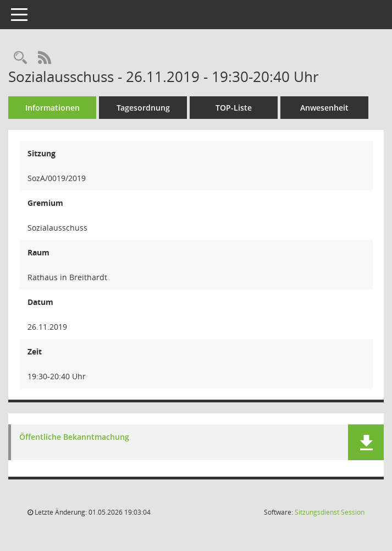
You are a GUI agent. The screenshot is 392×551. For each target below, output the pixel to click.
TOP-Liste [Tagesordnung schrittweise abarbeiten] (234, 108)
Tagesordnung (143, 108)
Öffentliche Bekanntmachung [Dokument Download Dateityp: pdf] (74, 437)
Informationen (53, 108)
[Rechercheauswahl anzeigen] (20, 58)
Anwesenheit (324, 108)
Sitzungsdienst (330, 512)
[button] (366, 442)
